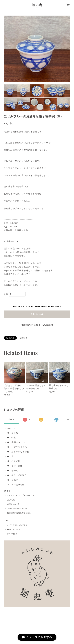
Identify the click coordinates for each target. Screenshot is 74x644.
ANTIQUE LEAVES (17, 525)
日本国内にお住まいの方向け (37, 325)
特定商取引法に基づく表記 (19, 513)
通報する (24, 338)
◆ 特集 (11, 438)
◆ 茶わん (13, 471)
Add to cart (37, 314)
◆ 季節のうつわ (16, 443)
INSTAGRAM (14, 530)
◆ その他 (13, 480)
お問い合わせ (13, 504)
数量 (6, 294)
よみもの (11, 500)
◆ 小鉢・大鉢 (15, 466)
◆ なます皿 (14, 461)
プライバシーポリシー (17, 509)
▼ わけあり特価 (16, 485)
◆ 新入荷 (13, 433)
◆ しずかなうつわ (17, 447)
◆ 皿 (10, 457)
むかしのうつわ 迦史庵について (22, 495)
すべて (11, 419)
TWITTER (12, 534)
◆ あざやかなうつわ (18, 452)
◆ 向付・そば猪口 (17, 476)
